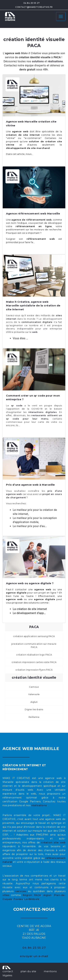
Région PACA (32, 895)
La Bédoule (32, 899)
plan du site (28, 971)
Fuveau (18, 899)
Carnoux (34, 687)
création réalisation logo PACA (34, 655)
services (21, 891)
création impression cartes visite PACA (34, 662)
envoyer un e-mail (34, 956)
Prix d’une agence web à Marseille (30, 485)
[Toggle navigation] (61, 16)
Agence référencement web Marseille (33, 213)
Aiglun (34, 702)
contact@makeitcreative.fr (34, 7)
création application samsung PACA (34, 636)
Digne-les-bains (34, 709)
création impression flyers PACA (34, 670)
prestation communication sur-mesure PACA (34, 645)
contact (8, 971)
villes (6, 895)
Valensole (34, 694)
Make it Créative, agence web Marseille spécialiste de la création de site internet (33, 306)
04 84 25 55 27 (32, 3)
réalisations (39, 805)
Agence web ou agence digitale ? (30, 583)
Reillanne (34, 717)
